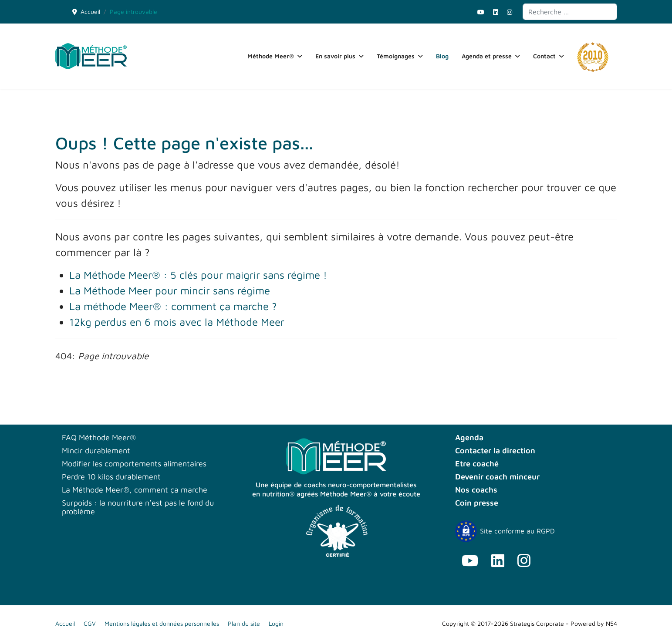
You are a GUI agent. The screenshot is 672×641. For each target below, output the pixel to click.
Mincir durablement (96, 451)
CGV (90, 623)
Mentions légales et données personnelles (162, 623)
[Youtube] (481, 12)
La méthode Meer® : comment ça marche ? (173, 306)
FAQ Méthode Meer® (99, 438)
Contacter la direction (495, 451)
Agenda (469, 438)
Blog (442, 56)
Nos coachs (476, 490)
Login (276, 623)
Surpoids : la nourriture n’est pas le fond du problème (138, 507)
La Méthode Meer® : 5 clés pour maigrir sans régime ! (198, 275)
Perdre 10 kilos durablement (111, 477)
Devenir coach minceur (497, 477)
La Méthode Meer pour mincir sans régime (170, 290)
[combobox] (570, 12)
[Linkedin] (496, 12)
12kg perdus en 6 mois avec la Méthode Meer (177, 322)
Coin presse (477, 503)
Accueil (65, 623)
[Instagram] (510, 12)
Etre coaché (477, 464)
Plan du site (244, 623)
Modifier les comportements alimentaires (134, 464)
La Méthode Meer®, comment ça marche (135, 490)
